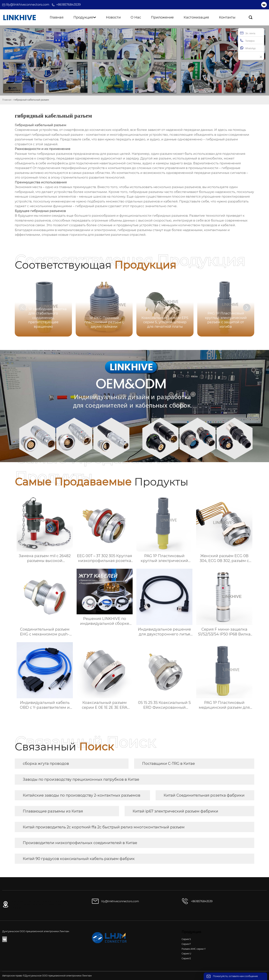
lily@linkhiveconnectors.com (28, 5)
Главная (7, 100)
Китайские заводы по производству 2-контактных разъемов (82, 795)
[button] (247, 308)
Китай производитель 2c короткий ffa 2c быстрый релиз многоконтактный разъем (104, 827)
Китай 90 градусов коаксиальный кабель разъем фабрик (79, 859)
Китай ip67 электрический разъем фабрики (175, 811)
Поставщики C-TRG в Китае (168, 764)
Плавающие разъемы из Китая (53, 811)
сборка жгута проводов (46, 764)
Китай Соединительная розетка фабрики (204, 795)
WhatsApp (248, 48)
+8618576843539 (68, 5)
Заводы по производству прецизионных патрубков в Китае (81, 779)
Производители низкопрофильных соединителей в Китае (80, 843)
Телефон (247, 40)
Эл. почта (248, 33)
